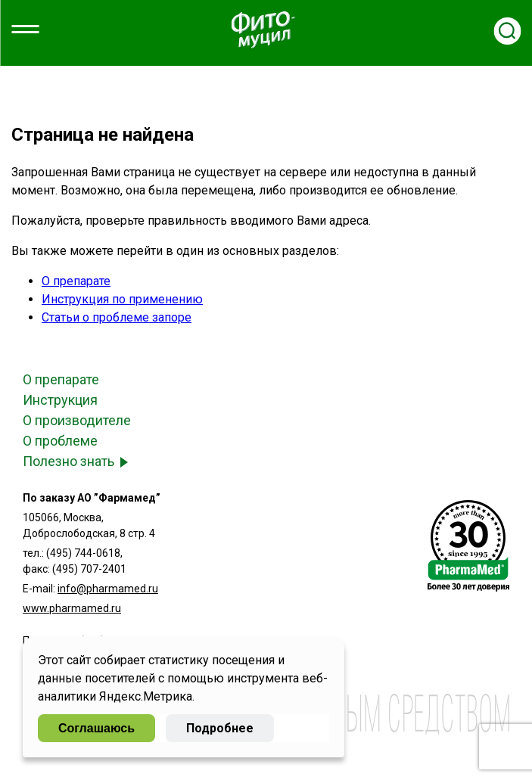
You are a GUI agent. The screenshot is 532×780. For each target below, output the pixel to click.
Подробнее (220, 728)
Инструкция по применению (122, 299)
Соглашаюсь (96, 728)
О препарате (76, 281)
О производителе (77, 420)
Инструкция (60, 400)
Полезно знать (68, 461)
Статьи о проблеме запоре (117, 317)
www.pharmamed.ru (72, 608)
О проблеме (60, 441)
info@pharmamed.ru (108, 589)
